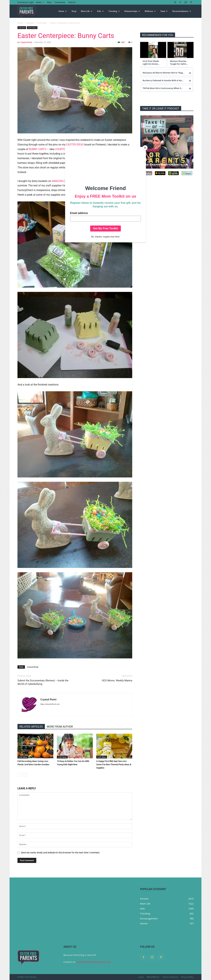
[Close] (145, 148)
